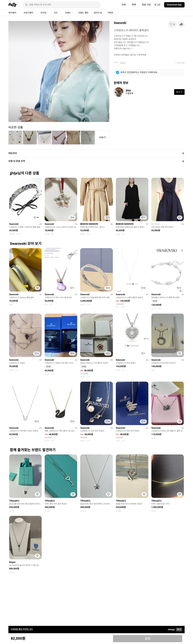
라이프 (45, 13)
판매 (134, 5)
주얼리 (123, 63)
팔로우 (179, 92)
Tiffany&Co (14, 501)
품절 (148, 639)
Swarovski (120, 23)
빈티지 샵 (98, 13)
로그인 (157, 5)
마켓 (124, 5)
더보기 (102, 137)
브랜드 (69, 13)
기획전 (110, 13)
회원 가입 (146, 5)
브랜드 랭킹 (83, 13)
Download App (174, 5)
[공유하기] (181, 24)
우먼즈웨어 (29, 13)
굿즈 (57, 13)
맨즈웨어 (13, 13)
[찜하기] (172, 24)
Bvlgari (12, 562)
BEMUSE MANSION (89, 224)
